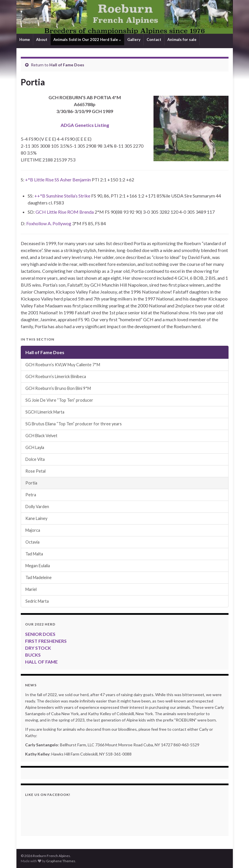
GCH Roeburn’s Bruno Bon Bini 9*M (58, 388)
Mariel (31, 589)
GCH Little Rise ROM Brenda (65, 212)
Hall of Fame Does (67, 65)
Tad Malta (34, 554)
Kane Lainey (36, 518)
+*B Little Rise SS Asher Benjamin (58, 180)
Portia (31, 483)
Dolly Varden (37, 507)
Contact (154, 40)
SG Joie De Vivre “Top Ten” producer (59, 400)
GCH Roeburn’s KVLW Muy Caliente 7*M (63, 365)
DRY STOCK (38, 648)
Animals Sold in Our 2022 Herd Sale (87, 40)
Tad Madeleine (39, 577)
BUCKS (33, 655)
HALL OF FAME (41, 662)
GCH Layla (35, 447)
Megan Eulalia (38, 566)
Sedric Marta (37, 601)
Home (25, 40)
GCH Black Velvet (41, 436)
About (42, 40)
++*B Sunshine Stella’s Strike (62, 196)
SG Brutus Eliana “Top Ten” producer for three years (74, 424)
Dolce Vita (35, 459)
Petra (31, 495)
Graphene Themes (61, 861)
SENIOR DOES (40, 634)
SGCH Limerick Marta (45, 412)
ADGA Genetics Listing (85, 125)
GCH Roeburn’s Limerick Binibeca (56, 376)
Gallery (134, 40)
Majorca (33, 530)
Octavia (32, 542)
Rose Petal (35, 471)
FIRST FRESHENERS (46, 641)
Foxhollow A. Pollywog (49, 223)
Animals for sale (182, 40)
